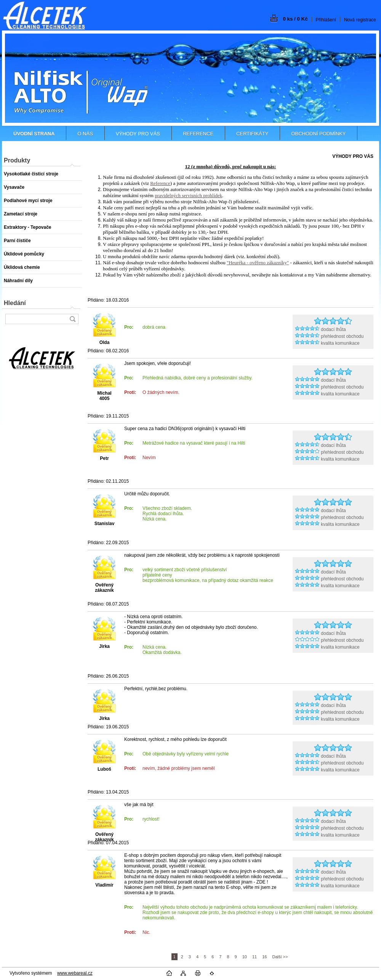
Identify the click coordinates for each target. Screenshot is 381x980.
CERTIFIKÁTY (252, 134)
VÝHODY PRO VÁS (138, 134)
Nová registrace (360, 20)
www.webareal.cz (75, 973)
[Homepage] (34, 134)
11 (255, 957)
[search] (72, 319)
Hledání (15, 303)
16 (264, 957)
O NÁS (85, 134)
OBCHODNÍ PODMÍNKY (318, 134)
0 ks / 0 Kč (295, 19)
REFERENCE (198, 134)
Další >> (280, 957)
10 (245, 957)
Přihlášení (326, 20)
